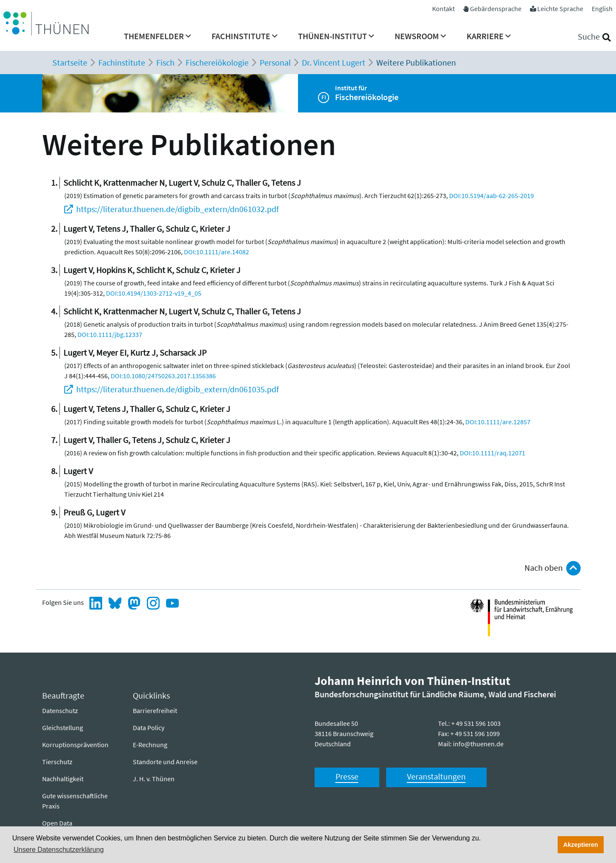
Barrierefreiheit (155, 711)
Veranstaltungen (436, 776)
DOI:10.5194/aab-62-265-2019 (491, 196)
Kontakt (443, 9)
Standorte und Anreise (165, 762)
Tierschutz (57, 762)
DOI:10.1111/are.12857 (498, 422)
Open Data (57, 823)
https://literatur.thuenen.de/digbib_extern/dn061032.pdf (178, 209)
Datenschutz (60, 711)
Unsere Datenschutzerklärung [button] (59, 850)
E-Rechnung (150, 745)
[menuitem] (158, 39)
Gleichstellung (63, 728)
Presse (347, 776)
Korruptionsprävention (75, 745)
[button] (158, 39)
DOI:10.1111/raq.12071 (493, 453)
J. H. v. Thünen (154, 779)
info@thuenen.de (478, 744)
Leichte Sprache (560, 9)
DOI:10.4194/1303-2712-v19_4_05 (154, 293)
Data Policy (149, 728)
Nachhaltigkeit (63, 779)
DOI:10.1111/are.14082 (216, 252)
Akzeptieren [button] (581, 845)
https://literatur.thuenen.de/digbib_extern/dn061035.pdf (178, 389)
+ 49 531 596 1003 (476, 723)
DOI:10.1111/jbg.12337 (110, 334)
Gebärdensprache (496, 9)
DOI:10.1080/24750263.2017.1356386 (163, 376)
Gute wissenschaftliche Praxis (75, 801)
